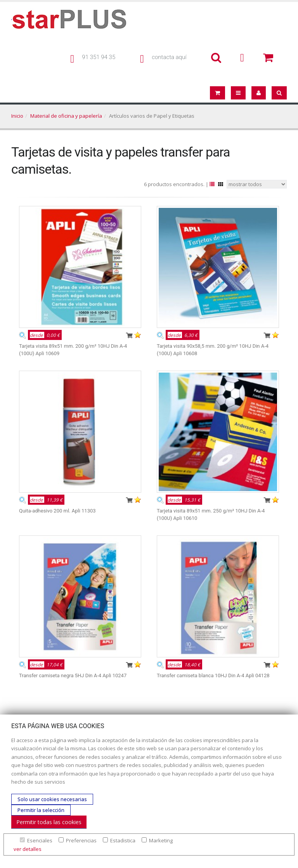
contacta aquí (169, 57)
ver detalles (28, 849)
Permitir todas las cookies (49, 822)
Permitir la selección (41, 810)
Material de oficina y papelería (66, 116)
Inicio (17, 116)
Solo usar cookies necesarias (52, 799)
